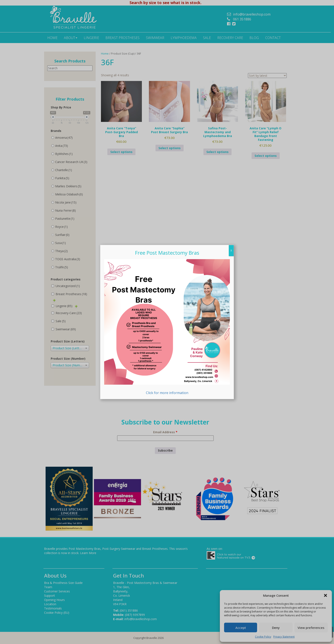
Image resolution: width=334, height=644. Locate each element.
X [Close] (231, 251)
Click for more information (167, 327)
